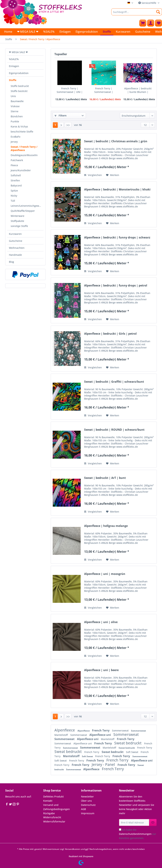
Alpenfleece (65, 730)
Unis (13, 96)
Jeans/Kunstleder (21, 170)
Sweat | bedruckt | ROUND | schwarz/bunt (114, 430)
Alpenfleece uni (101, 735)
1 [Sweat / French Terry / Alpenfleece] (55, 125)
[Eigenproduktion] (87, 32)
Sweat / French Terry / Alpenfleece (24, 148)
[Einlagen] (65, 32)
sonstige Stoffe (19, 226)
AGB (83, 809)
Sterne (15, 111)
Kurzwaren (15, 234)
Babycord (16, 185)
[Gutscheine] (143, 32)
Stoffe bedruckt (20, 86)
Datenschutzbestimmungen (135, 834)
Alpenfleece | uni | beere (101, 670)
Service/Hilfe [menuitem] (148, 3)
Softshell (16, 175)
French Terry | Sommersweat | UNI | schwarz (70, 90)
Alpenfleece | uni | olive (101, 622)
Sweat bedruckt (128, 743)
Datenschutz (88, 805)
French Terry (101, 730)
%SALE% (14, 59)
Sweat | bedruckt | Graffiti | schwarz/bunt (114, 382)
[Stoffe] (107, 32)
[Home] (8, 32)
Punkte (15, 121)
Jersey (14, 142)
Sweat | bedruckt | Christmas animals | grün (116, 141)
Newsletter (87, 797)
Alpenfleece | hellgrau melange (106, 526)
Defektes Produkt (53, 797)
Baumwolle (17, 101)
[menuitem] (137, 14)
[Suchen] (158, 12)
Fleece (14, 165)
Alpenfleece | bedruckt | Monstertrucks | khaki (117, 190)
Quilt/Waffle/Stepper (23, 211)
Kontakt (48, 801)
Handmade (15, 255)
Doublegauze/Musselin (24, 155)
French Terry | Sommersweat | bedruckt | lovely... (104, 90)
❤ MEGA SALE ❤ (18, 52)
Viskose (15, 106)
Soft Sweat (132, 752)
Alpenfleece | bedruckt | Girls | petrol (110, 334)
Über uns (86, 801)
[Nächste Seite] (61, 125)
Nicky (14, 196)
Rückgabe (49, 813)
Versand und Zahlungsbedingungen (57, 807)
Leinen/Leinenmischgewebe (27, 206)
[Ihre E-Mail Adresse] (134, 822)
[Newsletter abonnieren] (153, 822)
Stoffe (13, 80)
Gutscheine (16, 241)
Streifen (15, 180)
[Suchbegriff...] (137, 12)
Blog (11, 262)
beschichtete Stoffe (22, 132)
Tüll (13, 201)
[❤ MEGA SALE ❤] (28, 32)
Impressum (88, 813)
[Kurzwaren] (123, 32)
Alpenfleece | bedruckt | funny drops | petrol (116, 286)
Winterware (17, 216)
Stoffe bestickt (19, 91)
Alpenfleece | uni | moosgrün (105, 574)
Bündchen (17, 116)
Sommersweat (121, 731)
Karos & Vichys (19, 126)
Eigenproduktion (19, 73)
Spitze (14, 191)
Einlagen (14, 66)
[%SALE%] (49, 32)
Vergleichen (93, 175)
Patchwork (17, 160)
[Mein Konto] (151, 23)
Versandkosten (73, 849)
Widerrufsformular (54, 821)
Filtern (61, 115)
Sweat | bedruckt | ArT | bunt (105, 478)
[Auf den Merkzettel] (113, 175)
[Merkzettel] (159, 23)
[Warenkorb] (143, 23)
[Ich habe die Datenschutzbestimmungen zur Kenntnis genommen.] (120, 830)
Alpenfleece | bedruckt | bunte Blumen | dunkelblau (138, 90)
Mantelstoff (61, 735)
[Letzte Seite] (68, 125)
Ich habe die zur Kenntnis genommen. (138, 834)
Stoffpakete (17, 221)
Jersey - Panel (104, 764)
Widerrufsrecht (52, 817)
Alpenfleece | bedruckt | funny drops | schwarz (117, 238)
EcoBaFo (15, 137)
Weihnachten (17, 248)
